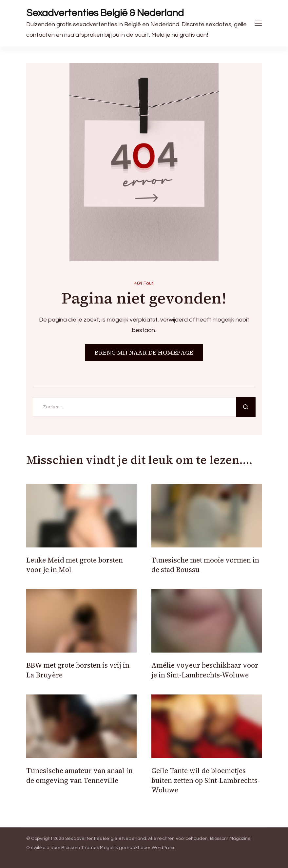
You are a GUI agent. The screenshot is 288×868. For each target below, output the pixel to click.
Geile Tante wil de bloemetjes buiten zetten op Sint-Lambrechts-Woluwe (206, 780)
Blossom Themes (80, 848)
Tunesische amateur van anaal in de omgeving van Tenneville (79, 775)
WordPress (164, 848)
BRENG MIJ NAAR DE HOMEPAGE (144, 352)
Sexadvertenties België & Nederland (105, 13)
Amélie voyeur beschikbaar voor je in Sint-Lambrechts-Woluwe (205, 670)
